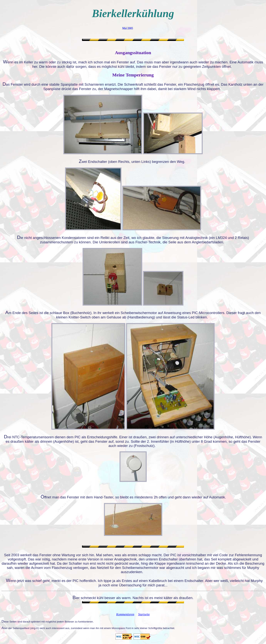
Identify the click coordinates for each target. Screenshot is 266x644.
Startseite (144, 614)
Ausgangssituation (133, 53)
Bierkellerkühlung (133, 13)
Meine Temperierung (133, 75)
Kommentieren (125, 614)
